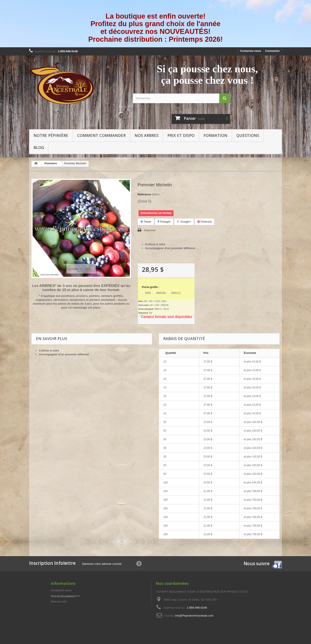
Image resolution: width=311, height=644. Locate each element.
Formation (215, 135)
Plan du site (59, 602)
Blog (39, 147)
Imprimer (150, 230)
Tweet (146, 222)
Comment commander (101, 135)
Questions (248, 135)
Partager (164, 222)
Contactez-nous (251, 51)
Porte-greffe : (151, 287)
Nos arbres (147, 135)
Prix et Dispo (181, 135)
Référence (144, 194)
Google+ (184, 222)
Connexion (272, 51)
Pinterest (205, 222)
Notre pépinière (51, 135)
